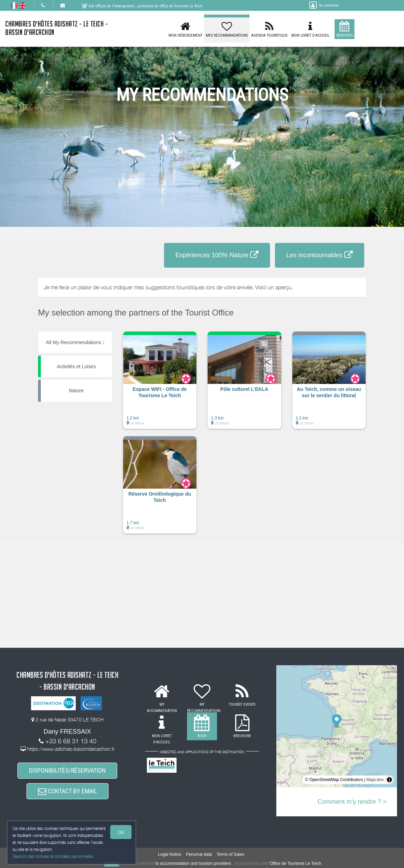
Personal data (199, 854)
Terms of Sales (230, 854)
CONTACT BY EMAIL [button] (68, 791)
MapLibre (375, 780)
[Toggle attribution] (389, 780)
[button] (160, 384)
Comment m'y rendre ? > (352, 802)
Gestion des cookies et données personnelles (53, 856)
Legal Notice (170, 854)
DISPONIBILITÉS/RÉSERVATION (67, 770)
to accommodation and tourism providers (193, 863)
